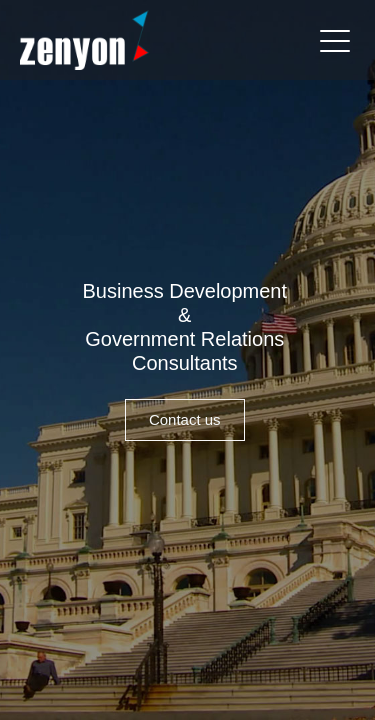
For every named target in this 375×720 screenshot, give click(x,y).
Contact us (185, 419)
